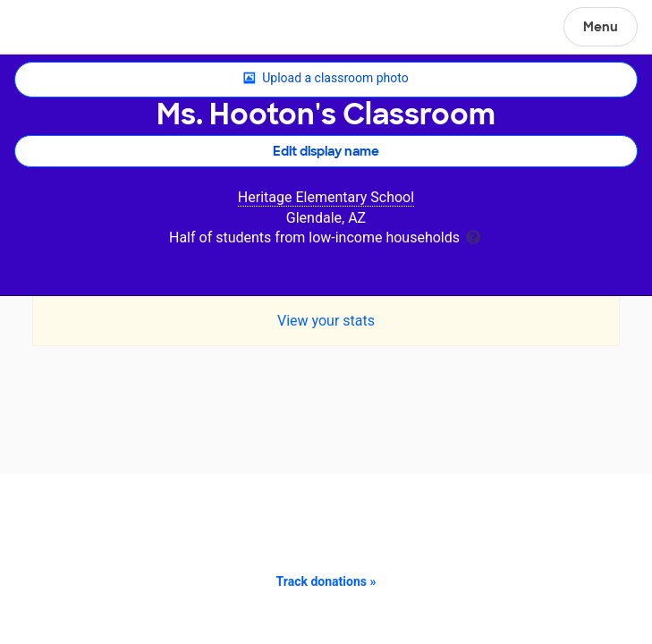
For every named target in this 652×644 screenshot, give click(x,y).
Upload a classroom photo (326, 79)
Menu (601, 27)
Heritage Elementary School (326, 197)
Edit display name (326, 151)
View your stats (326, 321)
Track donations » (326, 581)
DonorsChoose (57, 29)
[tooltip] (473, 236)
